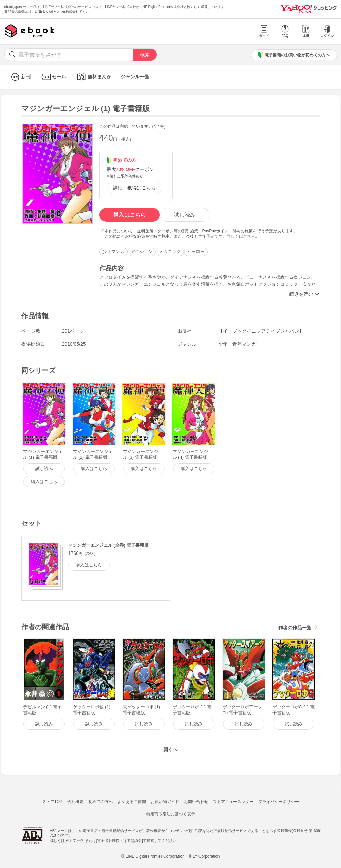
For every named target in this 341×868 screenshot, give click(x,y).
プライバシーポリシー (279, 802)
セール (53, 77)
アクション (142, 251)
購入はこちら (130, 215)
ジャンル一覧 (135, 77)
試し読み (185, 215)
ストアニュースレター (233, 802)
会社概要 (75, 802)
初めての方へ (100, 802)
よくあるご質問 (132, 802)
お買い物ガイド (165, 802)
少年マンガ (113, 251)
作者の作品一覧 (295, 628)
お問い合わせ (196, 802)
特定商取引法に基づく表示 (171, 814)
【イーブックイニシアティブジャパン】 (261, 331)
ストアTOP (52, 802)
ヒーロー (196, 251)
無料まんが (93, 77)
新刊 (20, 77)
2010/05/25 (74, 344)
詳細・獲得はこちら (134, 188)
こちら (249, 236)
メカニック (170, 251)
